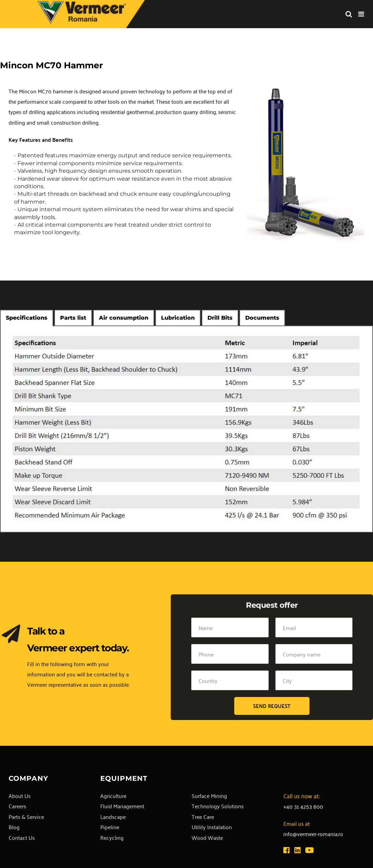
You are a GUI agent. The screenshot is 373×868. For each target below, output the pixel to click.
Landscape (113, 816)
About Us (20, 796)
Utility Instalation (212, 827)
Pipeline (110, 827)
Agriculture (113, 796)
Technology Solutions (218, 806)
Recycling (112, 837)
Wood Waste (207, 837)
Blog (14, 827)
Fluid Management (122, 806)
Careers (17, 806)
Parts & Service (26, 816)
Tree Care (203, 816)
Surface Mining (209, 796)
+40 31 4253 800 (303, 806)
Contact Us (22, 837)
